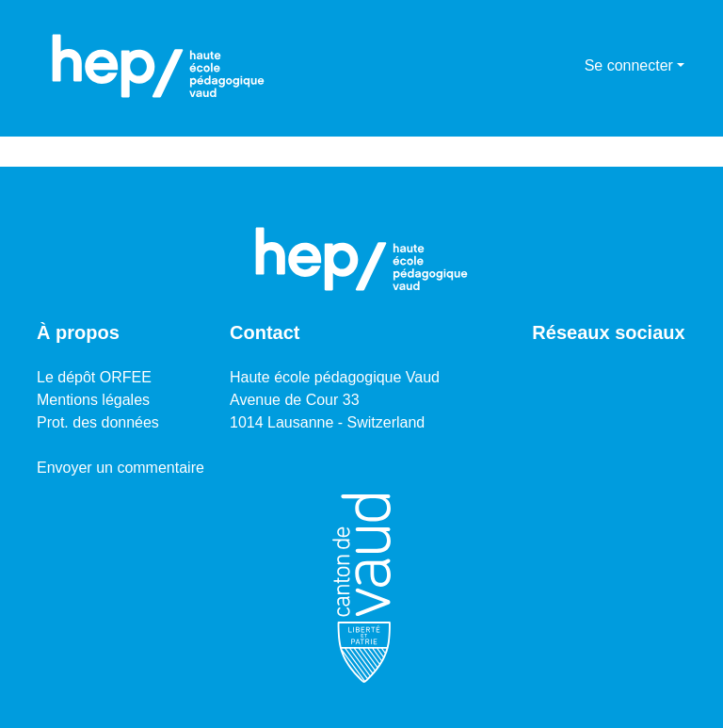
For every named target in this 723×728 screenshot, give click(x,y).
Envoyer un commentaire (120, 468)
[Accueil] (158, 66)
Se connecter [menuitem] (629, 65)
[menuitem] (567, 66)
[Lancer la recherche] (540, 66)
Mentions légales (93, 400)
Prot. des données (98, 422)
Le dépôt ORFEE (94, 377)
